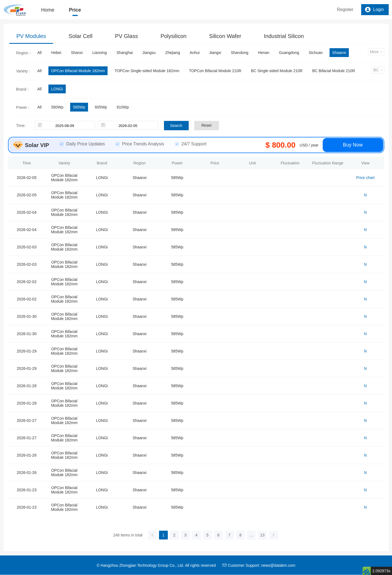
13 (262, 535)
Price (75, 10)
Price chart (365, 178)
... (251, 535)
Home (48, 10)
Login (375, 10)
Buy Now (353, 145)
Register (345, 10)
